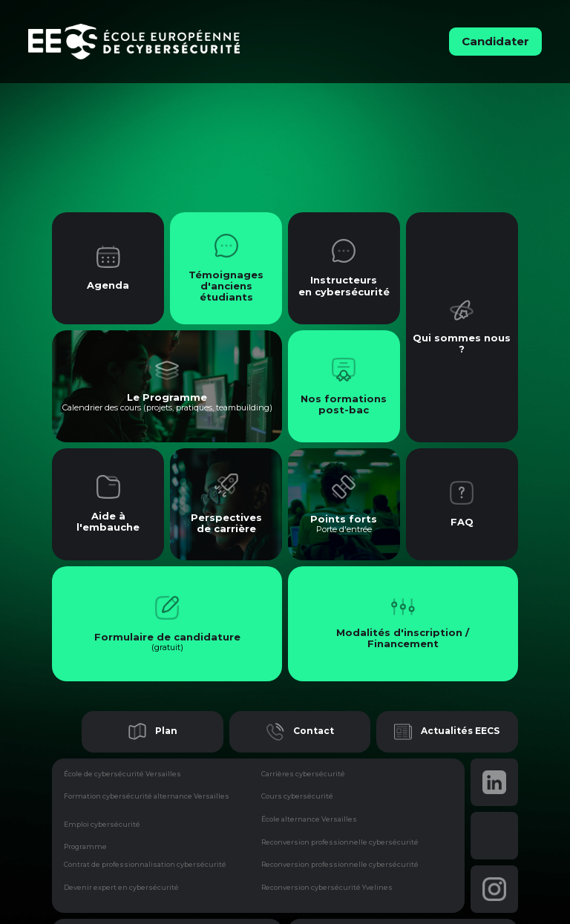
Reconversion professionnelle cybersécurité (340, 842)
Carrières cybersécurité (303, 774)
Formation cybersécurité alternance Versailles (147, 796)
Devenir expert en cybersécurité (121, 888)
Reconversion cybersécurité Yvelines (327, 888)
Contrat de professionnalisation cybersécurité (145, 865)
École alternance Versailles (309, 819)
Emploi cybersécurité (102, 824)
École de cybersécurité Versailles (122, 774)
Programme (85, 846)
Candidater (495, 41)
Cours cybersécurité (297, 796)
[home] (179, 42)
